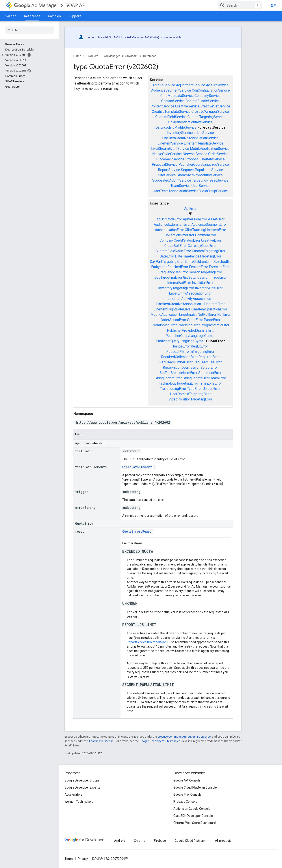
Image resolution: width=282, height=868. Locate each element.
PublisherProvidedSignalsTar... (190, 330)
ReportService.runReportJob (147, 642)
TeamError (218, 378)
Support (75, 16)
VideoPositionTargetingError (190, 399)
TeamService (181, 186)
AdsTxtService (217, 85)
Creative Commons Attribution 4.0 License (184, 737)
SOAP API (76, 5)
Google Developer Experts (82, 787)
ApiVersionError (195, 219)
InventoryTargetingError (176, 288)
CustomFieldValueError (173, 251)
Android (120, 841)
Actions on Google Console (192, 809)
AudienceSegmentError (209, 225)
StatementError (210, 373)
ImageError (218, 277)
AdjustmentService (191, 85)
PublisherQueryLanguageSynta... (180, 341)
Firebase (160, 841)
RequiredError (209, 357)
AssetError (216, 219)
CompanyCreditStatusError (180, 240)
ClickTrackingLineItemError (205, 230)
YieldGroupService (214, 191)
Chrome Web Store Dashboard (195, 823)
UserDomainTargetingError (190, 394)
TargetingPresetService (210, 180)
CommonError (206, 235)
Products (93, 56)
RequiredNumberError (176, 362)
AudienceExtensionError (172, 225)
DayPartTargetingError (167, 262)
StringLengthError (196, 378)
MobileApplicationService (210, 149)
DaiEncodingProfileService (176, 127)
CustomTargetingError (209, 251)
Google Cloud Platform (190, 841)
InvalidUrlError (203, 283)
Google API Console (187, 780)
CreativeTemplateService (171, 112)
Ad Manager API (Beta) (143, 37)
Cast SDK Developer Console (193, 816)
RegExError (199, 346)
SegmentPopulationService (202, 170)
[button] (29, 55)
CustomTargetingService (206, 117)
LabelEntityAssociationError (190, 293)
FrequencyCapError (173, 272)
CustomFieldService (171, 117)
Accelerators (73, 795)
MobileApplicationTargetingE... (174, 315)
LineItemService (170, 143)
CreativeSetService (215, 106)
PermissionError (164, 325)
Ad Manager (36, 5)
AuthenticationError (169, 230)
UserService (201, 186)
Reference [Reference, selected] (32, 16)
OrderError (195, 320)
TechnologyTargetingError (178, 383)
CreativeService (187, 106)
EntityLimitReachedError (170, 267)
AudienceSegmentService (171, 90)
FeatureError (199, 267)
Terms (69, 859)
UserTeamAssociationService (176, 191)
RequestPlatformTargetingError (190, 352)
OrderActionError (173, 320)
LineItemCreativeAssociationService (190, 138)
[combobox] (240, 5)
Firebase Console (185, 802)
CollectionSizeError (179, 235)
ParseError (212, 320)
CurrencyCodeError (202, 246)
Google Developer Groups (82, 780)
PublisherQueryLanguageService (204, 164)
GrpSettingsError (196, 277)
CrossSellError (176, 246)
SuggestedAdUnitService (172, 180)
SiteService (167, 175)
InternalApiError (179, 283)
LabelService (204, 133)
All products (223, 841)
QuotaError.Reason (138, 531)
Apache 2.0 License (101, 741)
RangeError (181, 346)
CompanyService (208, 96)
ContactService (173, 101)
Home (77, 56)
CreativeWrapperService (210, 112)
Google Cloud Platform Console (195, 787)
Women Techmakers (79, 802)
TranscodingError (173, 389)
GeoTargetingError (168, 277)
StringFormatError (168, 378)
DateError (167, 256)
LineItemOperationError (209, 309)
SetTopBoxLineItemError (178, 373)
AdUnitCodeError (169, 219)
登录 (274, 5)
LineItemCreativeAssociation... (180, 304)
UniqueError (212, 389)
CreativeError (211, 240)
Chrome (140, 841)
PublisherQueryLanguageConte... (190, 336)
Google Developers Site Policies (160, 741)
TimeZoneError (210, 383)
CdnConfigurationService (211, 90)
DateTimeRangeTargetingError (198, 256)
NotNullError (207, 315)
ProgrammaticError (215, 325)
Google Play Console (187, 795)
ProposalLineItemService (205, 159)
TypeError (194, 389)
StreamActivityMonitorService (200, 175)
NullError (224, 315)
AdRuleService (164, 85)
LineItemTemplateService (204, 143)
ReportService (169, 170)
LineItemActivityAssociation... (190, 299)
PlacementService (170, 159)
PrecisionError (189, 325)
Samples (55, 16)
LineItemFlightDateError (172, 309)
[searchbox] (30, 30)
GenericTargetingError (205, 272)
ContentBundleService (203, 101)
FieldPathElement (137, 467)
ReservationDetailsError (181, 367)
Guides (11, 16)
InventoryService (180, 133)
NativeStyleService (167, 154)
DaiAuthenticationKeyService (190, 122)
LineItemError (214, 304)
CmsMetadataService (177, 96)
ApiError (190, 209)
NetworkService (195, 154)
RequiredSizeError (208, 362)
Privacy (83, 859)
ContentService (162, 106)
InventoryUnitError (209, 288)
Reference (150, 56)
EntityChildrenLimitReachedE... (208, 262)
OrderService (218, 154)
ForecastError (219, 267)
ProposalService (165, 164)
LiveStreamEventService (170, 149)
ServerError (209, 367)
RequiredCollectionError (179, 357)
